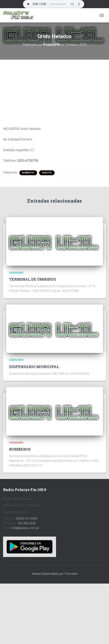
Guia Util (47, 173)
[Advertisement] (54, 90)
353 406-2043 (27, 523)
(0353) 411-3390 (26, 519)
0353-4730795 (28, 161)
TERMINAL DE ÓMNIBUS (32, 279)
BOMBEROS (20, 449)
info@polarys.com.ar (25, 528)
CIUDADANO (16, 273)
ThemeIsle (71, 574)
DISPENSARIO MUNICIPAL (34, 367)
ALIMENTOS (28, 173)
